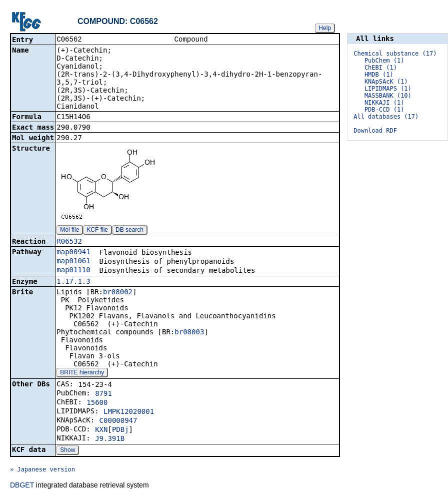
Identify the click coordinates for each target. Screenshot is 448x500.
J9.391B (110, 439)
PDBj (120, 430)
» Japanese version (42, 470)
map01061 (73, 262)
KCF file (97, 231)
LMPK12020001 (129, 412)
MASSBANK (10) (388, 96)
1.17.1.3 (73, 282)
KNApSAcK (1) (386, 82)
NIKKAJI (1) (384, 103)
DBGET (22, 486)
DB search (129, 231)
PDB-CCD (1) (384, 110)
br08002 (118, 293)
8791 (103, 394)
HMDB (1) (379, 75)
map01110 (73, 271)
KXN (101, 430)
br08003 (189, 333)
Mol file (69, 231)
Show (67, 451)
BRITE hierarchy (82, 373)
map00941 (73, 253)
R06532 (69, 242)
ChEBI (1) (381, 68)
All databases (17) (386, 117)
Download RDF (375, 131)
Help (325, 28)
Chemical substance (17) (395, 54)
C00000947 (118, 421)
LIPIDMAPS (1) (388, 89)
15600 (97, 403)
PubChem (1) (384, 61)
